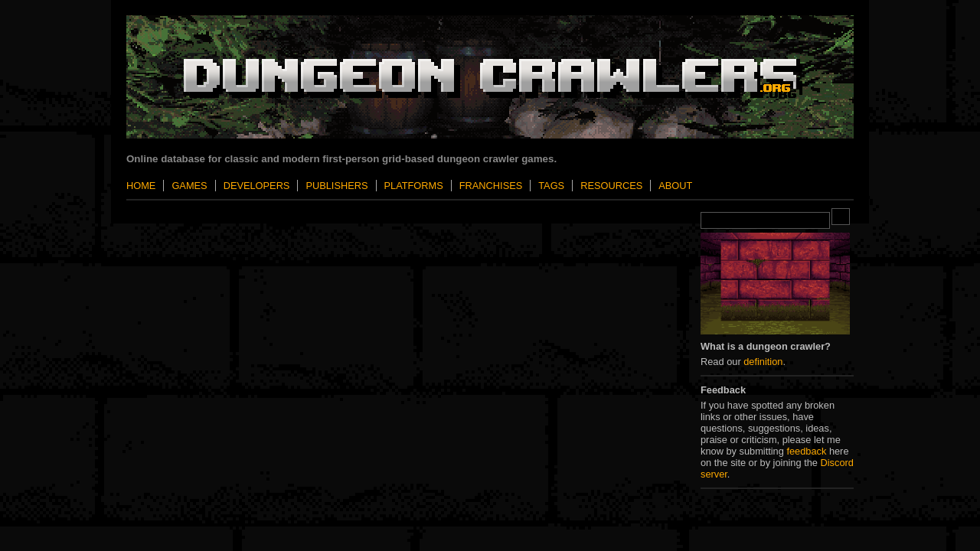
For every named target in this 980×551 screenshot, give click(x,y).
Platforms (414, 186)
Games (189, 186)
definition (763, 362)
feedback (806, 451)
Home (141, 186)
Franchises (491, 186)
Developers (257, 186)
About (675, 186)
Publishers (336, 186)
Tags (551, 186)
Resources (611, 186)
